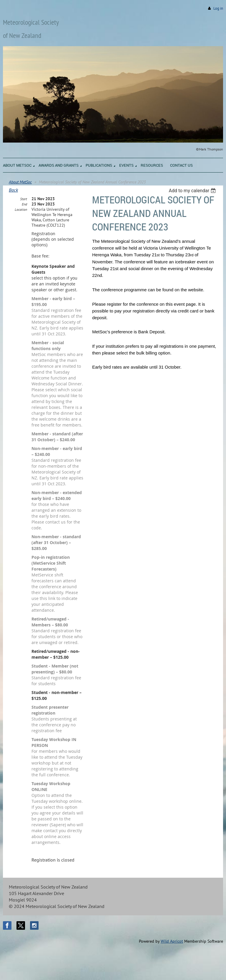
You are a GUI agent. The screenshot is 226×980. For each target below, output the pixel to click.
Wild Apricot (172, 941)
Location (21, 209)
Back (13, 190)
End (24, 204)
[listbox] (193, 191)
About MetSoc (20, 182)
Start (24, 199)
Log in (218, 8)
